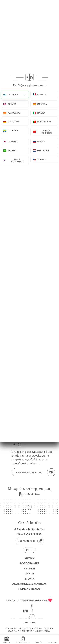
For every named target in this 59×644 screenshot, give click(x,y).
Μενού (29, 573)
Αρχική (29, 558)
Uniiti (32, 622)
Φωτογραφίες (29, 563)
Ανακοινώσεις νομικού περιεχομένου (29, 586)
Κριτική (29, 568)
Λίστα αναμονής (23, 639)
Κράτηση (7, 639)
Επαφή (29, 579)
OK (51, 472)
